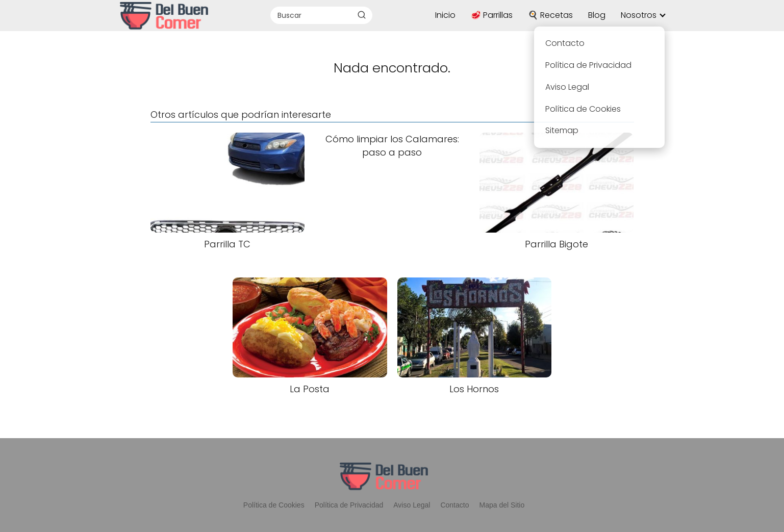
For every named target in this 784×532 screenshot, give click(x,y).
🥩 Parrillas (492, 15)
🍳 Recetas (550, 15)
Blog (597, 15)
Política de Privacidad (349, 505)
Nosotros (639, 15)
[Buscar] (362, 15)
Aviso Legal (412, 505)
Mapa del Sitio (502, 505)
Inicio (445, 15)
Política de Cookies (274, 505)
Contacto (454, 505)
